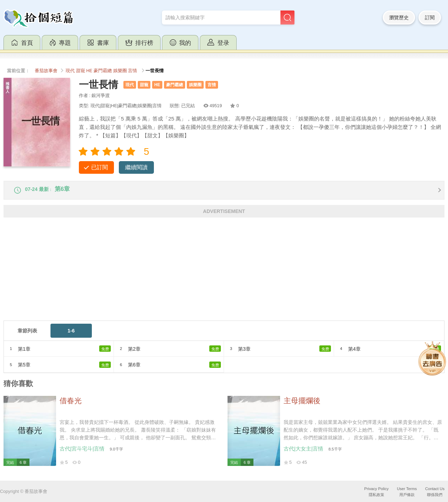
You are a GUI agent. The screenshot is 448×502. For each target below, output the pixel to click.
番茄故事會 (46, 71)
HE (89, 71)
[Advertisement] (214, 276)
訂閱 (430, 18)
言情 (133, 71)
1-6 (71, 335)
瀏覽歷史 (399, 18)
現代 (70, 71)
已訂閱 (100, 167)
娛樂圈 (120, 71)
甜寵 (81, 71)
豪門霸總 (103, 71)
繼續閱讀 (136, 167)
